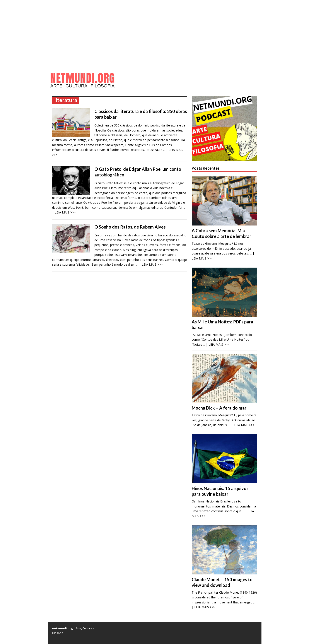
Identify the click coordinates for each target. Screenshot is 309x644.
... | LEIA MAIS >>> (149, 264)
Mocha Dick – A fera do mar (219, 408)
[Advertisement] (155, 33)
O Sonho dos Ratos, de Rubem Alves (130, 227)
